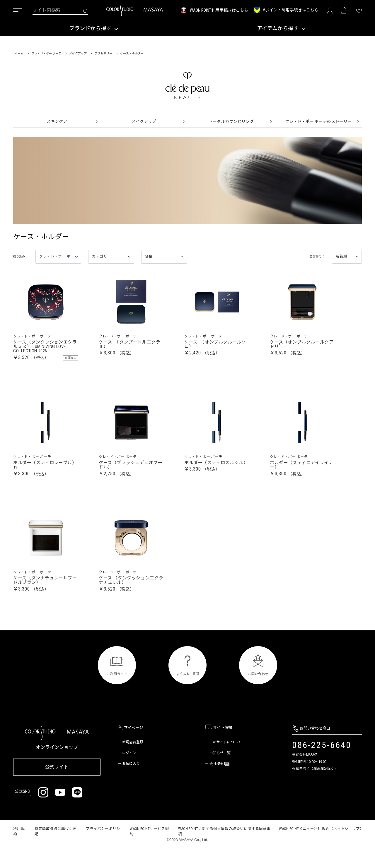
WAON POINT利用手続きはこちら (219, 10)
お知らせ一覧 (220, 773)
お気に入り (131, 784)
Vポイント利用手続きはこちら (291, 10)
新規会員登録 (133, 763)
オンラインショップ (57, 768)
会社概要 (217, 784)
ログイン (129, 773)
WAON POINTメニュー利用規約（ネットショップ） (321, 847)
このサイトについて (225, 763)
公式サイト (57, 786)
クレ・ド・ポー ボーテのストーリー (318, 121)
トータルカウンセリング (231, 121)
